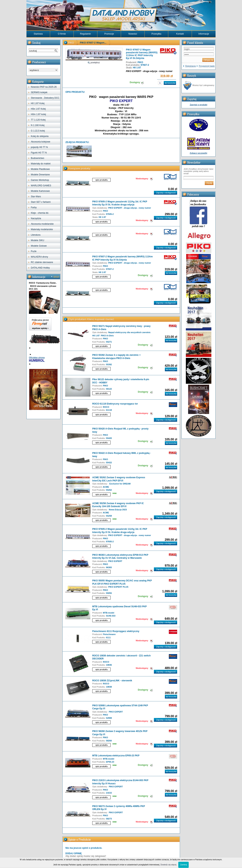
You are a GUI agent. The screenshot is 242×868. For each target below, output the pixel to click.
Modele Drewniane (40, 175)
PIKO (71, 43)
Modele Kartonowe (40, 191)
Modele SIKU (38, 240)
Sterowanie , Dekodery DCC (45, 98)
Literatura (36, 235)
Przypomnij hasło (207, 66)
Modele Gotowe (39, 246)
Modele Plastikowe (40, 169)
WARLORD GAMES (41, 186)
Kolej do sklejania (40, 136)
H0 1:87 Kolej (38, 103)
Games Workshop (40, 180)
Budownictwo (38, 158)
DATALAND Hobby (40, 268)
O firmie (62, 34)
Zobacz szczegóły (199, 153)
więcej (56, 276)
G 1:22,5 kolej (38, 131)
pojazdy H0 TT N (39, 147)
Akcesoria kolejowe (41, 142)
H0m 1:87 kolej (38, 114)
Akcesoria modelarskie (42, 224)
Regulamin (85, 34)
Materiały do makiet (41, 164)
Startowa (38, 34)
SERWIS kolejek (39, 92)
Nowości (133, 34)
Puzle (34, 251)
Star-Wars (36, 196)
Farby (34, 207)
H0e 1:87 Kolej (38, 109)
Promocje (109, 34)
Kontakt (180, 34)
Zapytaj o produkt (199, 105)
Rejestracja (190, 66)
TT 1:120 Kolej (38, 120)
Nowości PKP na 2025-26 (44, 87)
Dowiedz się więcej (168, 865)
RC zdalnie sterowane (42, 262)
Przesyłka (156, 34)
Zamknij (183, 865)
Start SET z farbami (41, 202)
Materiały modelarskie (42, 229)
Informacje (204, 34)
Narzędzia (36, 218)
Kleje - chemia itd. (40, 213)
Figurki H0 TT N (39, 153)
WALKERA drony (39, 257)
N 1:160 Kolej (38, 125)
